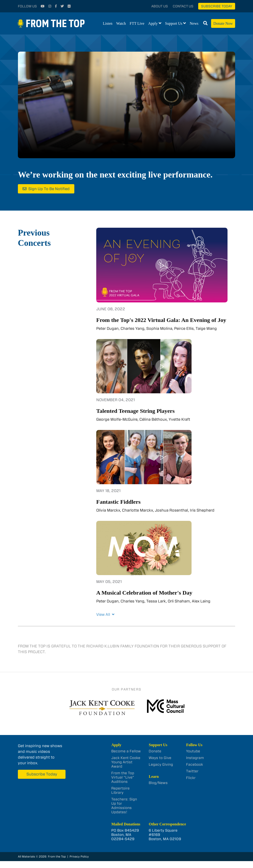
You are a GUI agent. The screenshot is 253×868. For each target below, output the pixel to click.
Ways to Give (160, 758)
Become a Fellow (126, 751)
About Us (160, 6)
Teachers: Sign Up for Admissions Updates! (124, 806)
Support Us (174, 23)
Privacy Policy (79, 856)
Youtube (193, 751)
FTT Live (137, 23)
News (194, 23)
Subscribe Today (217, 6)
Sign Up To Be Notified (49, 189)
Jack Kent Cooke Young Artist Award (126, 762)
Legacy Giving (161, 764)
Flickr (191, 778)
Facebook (195, 764)
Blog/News (158, 783)
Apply (153, 23)
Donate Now (223, 23)
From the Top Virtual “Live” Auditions (123, 777)
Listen (108, 23)
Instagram (195, 758)
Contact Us (183, 6)
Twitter (192, 771)
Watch (121, 23)
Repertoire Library (120, 790)
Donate (155, 751)
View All (105, 614)
